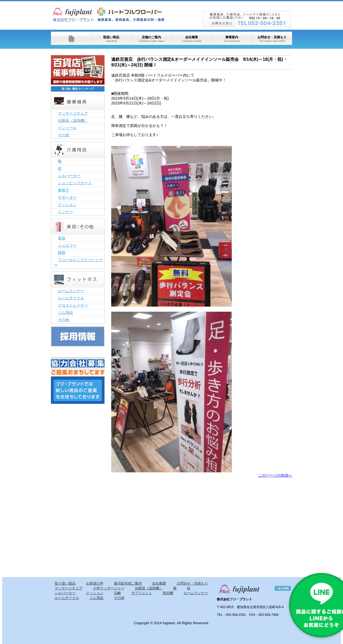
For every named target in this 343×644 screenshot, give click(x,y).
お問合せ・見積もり (272, 39)
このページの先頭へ (275, 475)
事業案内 (232, 39)
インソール (67, 128)
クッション (67, 205)
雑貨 (62, 253)
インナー (65, 212)
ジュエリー (67, 245)
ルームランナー (71, 291)
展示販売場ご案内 (128, 583)
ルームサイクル (71, 298)
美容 (62, 238)
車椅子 (64, 190)
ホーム (71, 38)
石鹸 (117, 593)
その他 (64, 135)
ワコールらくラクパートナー (78, 262)
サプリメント (142, 593)
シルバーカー (69, 176)
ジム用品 (65, 312)
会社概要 (192, 39)
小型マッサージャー (109, 588)
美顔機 (168, 593)
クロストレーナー (73, 305)
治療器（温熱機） (73, 120)
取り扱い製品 (65, 583)
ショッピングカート (75, 183)
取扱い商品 (111, 39)
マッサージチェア (73, 113)
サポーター (67, 197)
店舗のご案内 (151, 39)
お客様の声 (95, 583)
